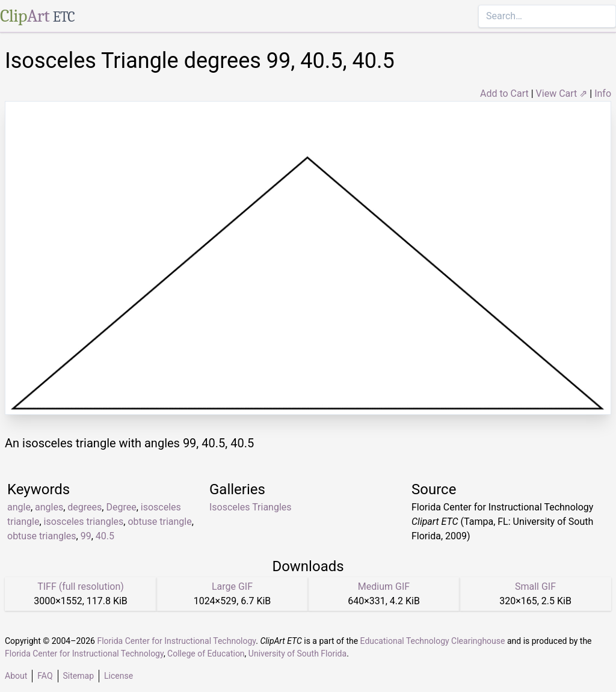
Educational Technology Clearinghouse (433, 641)
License (119, 676)
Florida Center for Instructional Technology (176, 641)
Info (603, 93)
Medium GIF (384, 586)
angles (49, 507)
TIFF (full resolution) (81, 586)
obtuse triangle (159, 522)
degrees (85, 507)
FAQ (45, 676)
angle (19, 507)
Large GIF (232, 586)
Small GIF (535, 586)
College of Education (206, 654)
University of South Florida (297, 654)
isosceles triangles (84, 522)
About (16, 676)
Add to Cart (504, 93)
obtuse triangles (42, 536)
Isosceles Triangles (251, 507)
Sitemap (79, 676)
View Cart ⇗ (562, 93)
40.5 (105, 536)
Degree (121, 507)
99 (86, 536)
